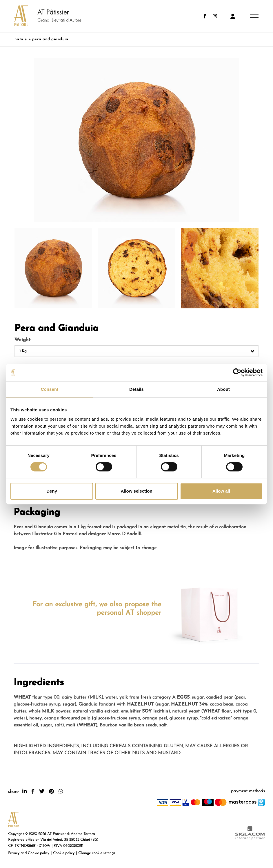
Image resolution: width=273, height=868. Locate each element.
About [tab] (223, 389)
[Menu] (254, 16)
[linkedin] (24, 792)
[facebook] (33, 792)
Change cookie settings (97, 853)
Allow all (221, 491)
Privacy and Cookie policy (29, 853)
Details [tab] (136, 389)
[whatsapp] (61, 792)
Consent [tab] (50, 389)
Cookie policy (64, 853)
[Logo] (42, 16)
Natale (21, 39)
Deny (52, 491)
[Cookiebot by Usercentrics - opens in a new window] (237, 372)
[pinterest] (51, 792)
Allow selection (136, 491)
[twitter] (42, 792)
